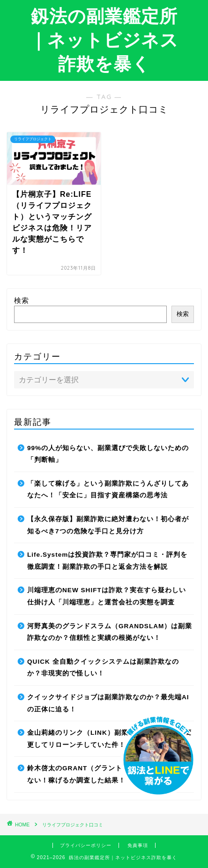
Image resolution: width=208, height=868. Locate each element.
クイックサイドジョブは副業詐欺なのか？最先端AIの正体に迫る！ (108, 703)
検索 (22, 300)
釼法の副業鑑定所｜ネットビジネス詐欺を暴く (104, 40)
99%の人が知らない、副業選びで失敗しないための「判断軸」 (108, 454)
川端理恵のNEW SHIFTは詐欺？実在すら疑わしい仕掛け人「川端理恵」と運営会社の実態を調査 (107, 596)
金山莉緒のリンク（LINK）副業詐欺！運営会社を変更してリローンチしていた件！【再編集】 (109, 739)
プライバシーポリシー (86, 845)
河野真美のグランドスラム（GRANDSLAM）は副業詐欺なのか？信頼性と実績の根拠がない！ (110, 632)
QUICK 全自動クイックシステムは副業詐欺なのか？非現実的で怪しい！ (103, 668)
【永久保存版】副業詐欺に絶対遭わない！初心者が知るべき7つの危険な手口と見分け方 (108, 525)
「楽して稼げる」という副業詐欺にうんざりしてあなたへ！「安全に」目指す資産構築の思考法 (108, 490)
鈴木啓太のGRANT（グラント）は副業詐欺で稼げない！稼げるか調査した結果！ (106, 774)
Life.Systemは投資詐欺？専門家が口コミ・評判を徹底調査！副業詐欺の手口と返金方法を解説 (107, 561)
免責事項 (138, 845)
